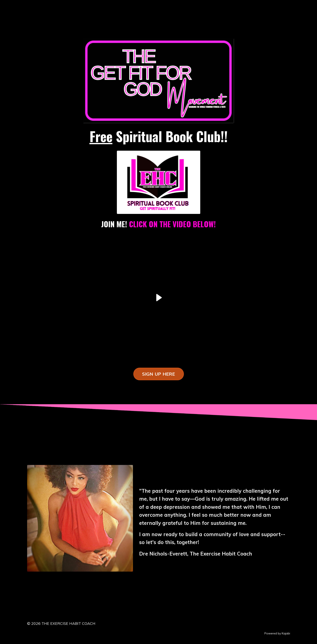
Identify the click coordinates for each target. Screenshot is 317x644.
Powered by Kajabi (277, 633)
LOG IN (37, 7)
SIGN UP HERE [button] (159, 374)
